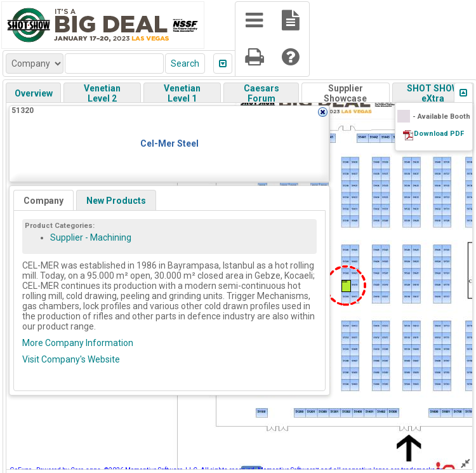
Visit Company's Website (71, 359)
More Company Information (78, 343)
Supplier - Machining (91, 237)
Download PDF (439, 134)
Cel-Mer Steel (169, 143)
